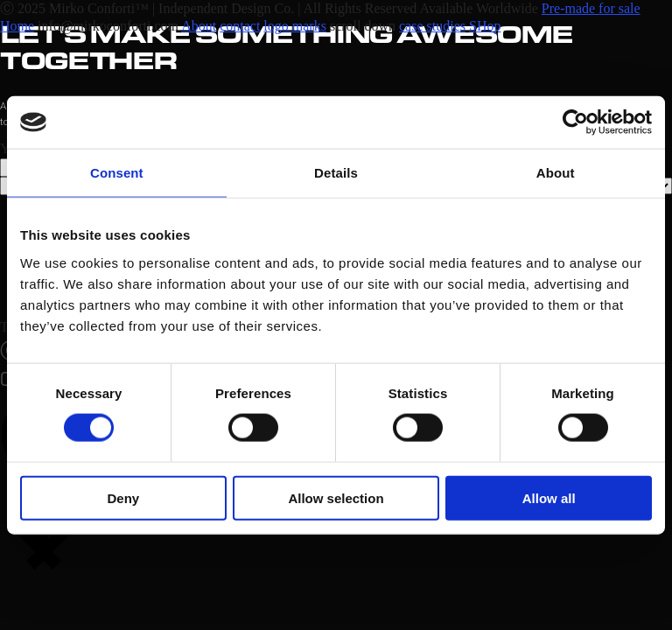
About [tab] (556, 173)
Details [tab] (336, 173)
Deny (123, 497)
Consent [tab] (117, 173)
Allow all (549, 497)
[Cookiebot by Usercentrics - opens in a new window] (575, 122)
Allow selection (336, 497)
